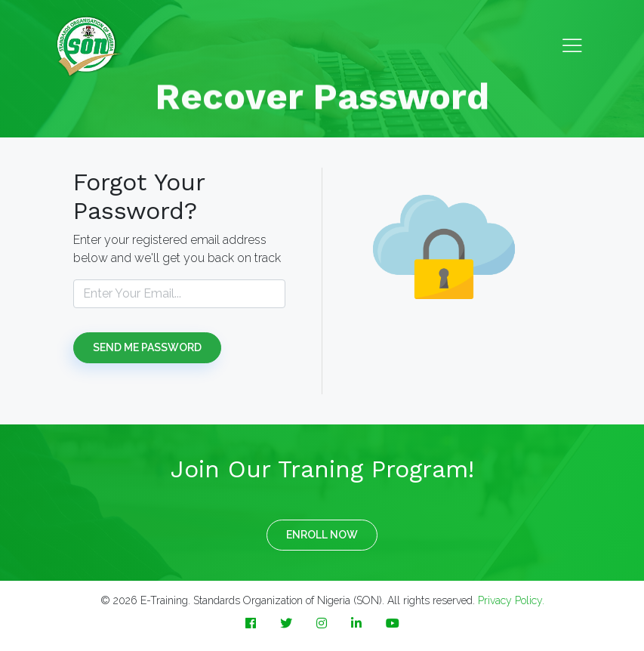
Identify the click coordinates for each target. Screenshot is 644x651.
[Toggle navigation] (572, 46)
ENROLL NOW (322, 535)
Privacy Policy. (511, 600)
